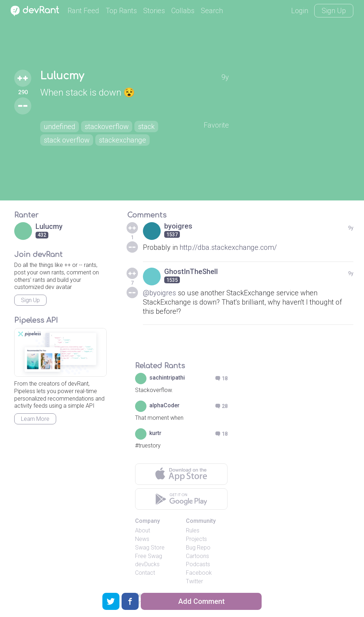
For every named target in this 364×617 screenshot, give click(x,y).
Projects (196, 539)
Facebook (199, 573)
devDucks (147, 564)
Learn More (35, 419)
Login (300, 11)
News (142, 539)
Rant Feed (83, 11)
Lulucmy (62, 76)
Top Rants (121, 11)
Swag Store (150, 548)
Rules (193, 530)
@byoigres (159, 293)
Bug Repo (198, 548)
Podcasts (198, 564)
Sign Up (334, 11)
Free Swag (149, 556)
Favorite (216, 125)
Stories (154, 11)
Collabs (183, 11)
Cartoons (197, 556)
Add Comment (201, 601)
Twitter (194, 581)
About (143, 530)
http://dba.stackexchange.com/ (228, 247)
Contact (145, 573)
